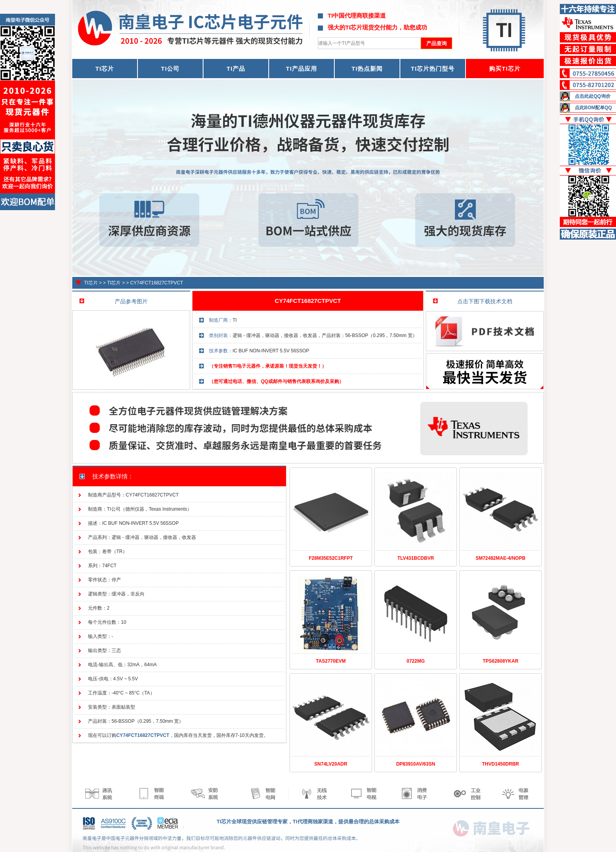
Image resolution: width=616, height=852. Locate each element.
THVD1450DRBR (500, 764)
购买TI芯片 (505, 69)
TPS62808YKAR (501, 661)
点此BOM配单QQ (593, 108)
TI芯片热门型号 (433, 69)
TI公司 (170, 69)
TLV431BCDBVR (415, 558)
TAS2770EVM (331, 661)
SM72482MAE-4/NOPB (501, 558)
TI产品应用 (302, 69)
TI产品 (236, 69)
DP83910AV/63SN (415, 764)
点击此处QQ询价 (593, 96)
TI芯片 (91, 283)
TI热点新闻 (367, 69)
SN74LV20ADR (331, 764)
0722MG (416, 661)
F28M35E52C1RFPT (331, 558)
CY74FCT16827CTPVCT (157, 283)
